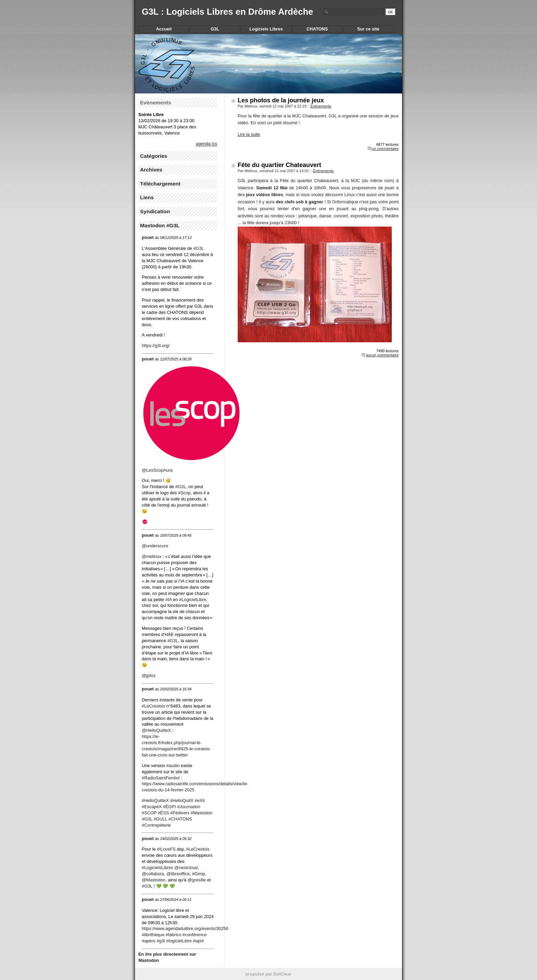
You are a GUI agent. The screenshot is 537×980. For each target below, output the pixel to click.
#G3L (173, 641)
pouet (148, 237)
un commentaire (385, 149)
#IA (169, 600)
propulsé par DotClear (268, 974)
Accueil (164, 29)
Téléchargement (160, 184)
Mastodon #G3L (160, 225)
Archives (151, 170)
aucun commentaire (382, 355)
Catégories (154, 156)
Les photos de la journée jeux (281, 100)
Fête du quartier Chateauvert (279, 165)
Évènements (321, 106)
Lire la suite (249, 134)
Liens (147, 197)
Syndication (155, 211)
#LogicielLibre (193, 600)
